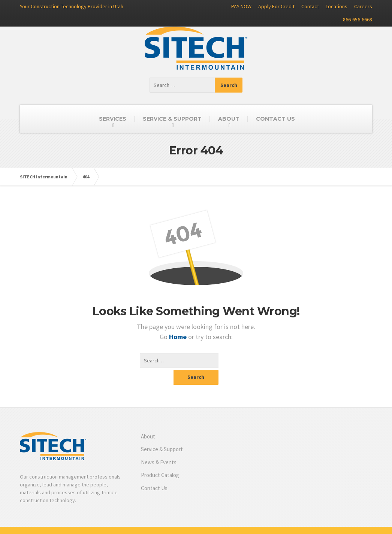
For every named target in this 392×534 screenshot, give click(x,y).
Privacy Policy (357, 523)
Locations (337, 6)
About (148, 421)
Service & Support (162, 434)
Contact (310, 6)
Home (179, 337)
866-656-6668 (358, 19)
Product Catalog (160, 460)
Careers (363, 6)
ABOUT (229, 119)
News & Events (159, 447)
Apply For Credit (276, 6)
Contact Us (154, 473)
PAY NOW (241, 6)
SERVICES (113, 119)
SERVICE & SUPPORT (172, 119)
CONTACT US (275, 119)
